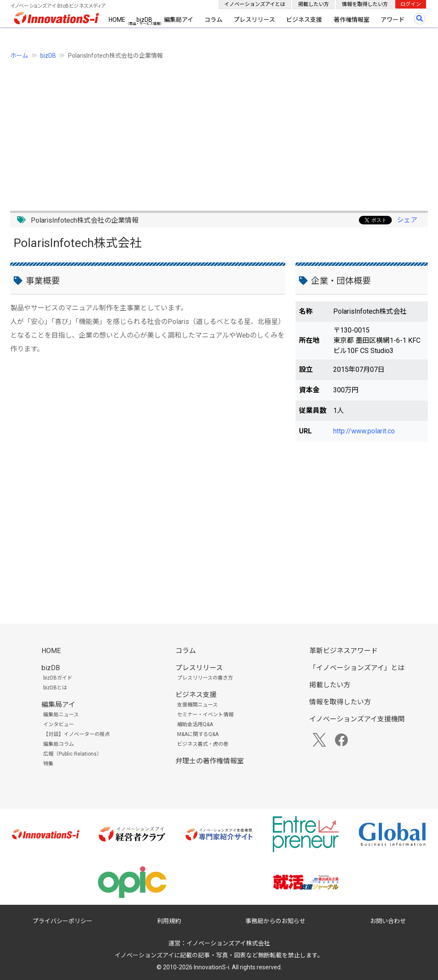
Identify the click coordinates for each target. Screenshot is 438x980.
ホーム (19, 56)
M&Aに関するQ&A (198, 734)
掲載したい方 (314, 4)
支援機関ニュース (197, 705)
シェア (407, 220)
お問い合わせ (388, 921)
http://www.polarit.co (364, 431)
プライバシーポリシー (62, 921)
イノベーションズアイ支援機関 (357, 719)
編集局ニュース (61, 715)
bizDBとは (55, 688)
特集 (48, 764)
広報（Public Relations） (73, 754)
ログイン (411, 4)
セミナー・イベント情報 (205, 715)
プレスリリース (254, 20)
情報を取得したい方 (365, 4)
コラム (213, 20)
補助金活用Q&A (195, 724)
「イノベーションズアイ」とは (357, 668)
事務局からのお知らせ (275, 921)
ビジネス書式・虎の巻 (203, 744)
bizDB (144, 20)
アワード (393, 20)
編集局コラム (59, 744)
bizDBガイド (58, 678)
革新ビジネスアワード (343, 651)
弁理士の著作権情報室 (210, 761)
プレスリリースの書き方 (205, 678)
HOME (117, 20)
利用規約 (169, 921)
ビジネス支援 (304, 20)
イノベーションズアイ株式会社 (228, 943)
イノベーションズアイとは (255, 4)
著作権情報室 (352, 20)
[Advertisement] (219, 130)
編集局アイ (179, 20)
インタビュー (59, 724)
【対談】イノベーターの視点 (77, 734)
